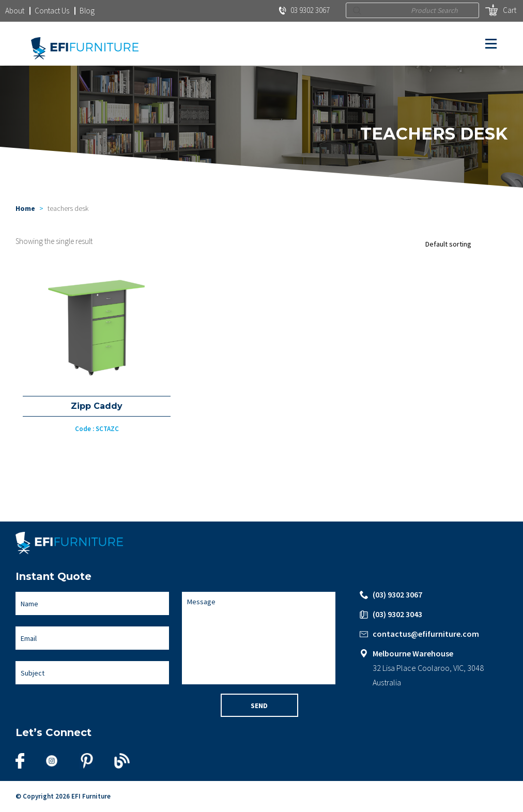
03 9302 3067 (304, 10)
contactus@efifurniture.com (426, 634)
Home (25, 208)
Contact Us (52, 11)
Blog (87, 11)
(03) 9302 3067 (397, 594)
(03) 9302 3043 (397, 614)
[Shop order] (464, 244)
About (15, 11)
